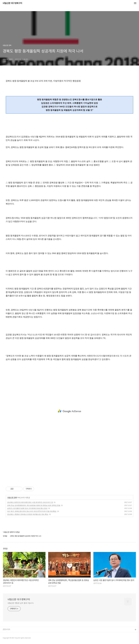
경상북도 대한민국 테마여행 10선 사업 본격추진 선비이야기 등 (30, 502)
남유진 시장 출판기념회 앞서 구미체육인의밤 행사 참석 (27, 508)
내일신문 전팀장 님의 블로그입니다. (21, 603)
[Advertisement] (69, 411)
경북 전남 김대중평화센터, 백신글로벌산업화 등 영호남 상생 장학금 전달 (34, 505)
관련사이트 (6, 629)
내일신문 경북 (12, 498)
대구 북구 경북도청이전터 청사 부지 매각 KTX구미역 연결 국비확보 (32, 511)
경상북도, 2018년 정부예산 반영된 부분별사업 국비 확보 (28, 514)
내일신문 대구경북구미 (12, 3)
